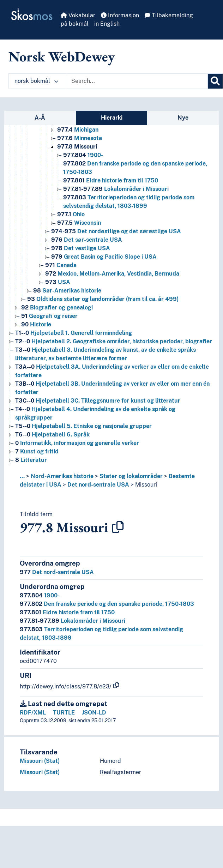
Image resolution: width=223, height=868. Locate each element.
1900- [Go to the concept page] (83, 155)
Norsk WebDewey (62, 56)
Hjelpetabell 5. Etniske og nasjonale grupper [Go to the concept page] (83, 426)
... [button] (22, 476)
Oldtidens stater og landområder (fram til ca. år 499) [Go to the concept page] (103, 299)
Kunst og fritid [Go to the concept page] (37, 451)
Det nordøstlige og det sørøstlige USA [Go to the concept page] (116, 231)
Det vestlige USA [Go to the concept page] (81, 248)
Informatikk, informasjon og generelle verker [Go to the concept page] (77, 443)
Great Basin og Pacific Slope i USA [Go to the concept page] (104, 257)
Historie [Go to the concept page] (36, 324)
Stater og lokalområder (131, 476)
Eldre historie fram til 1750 (67, 612)
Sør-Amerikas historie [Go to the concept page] (67, 291)
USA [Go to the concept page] (58, 282)
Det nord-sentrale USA (98, 485)
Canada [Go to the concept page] (61, 265)
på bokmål (75, 24)
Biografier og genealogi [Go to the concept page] (57, 308)
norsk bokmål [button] (36, 81)
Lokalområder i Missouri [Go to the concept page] (116, 189)
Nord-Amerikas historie (62, 476)
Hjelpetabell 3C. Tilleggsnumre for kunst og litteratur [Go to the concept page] (98, 401)
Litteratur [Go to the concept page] (31, 460)
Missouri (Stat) (40, 761)
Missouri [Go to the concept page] (77, 147)
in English (107, 24)
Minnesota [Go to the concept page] (80, 138)
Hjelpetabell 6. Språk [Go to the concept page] (52, 435)
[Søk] (215, 81)
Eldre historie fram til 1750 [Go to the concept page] (111, 180)
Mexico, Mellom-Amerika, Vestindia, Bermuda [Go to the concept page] (112, 274)
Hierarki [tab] (112, 118)
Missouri (146, 485)
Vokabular (78, 15)
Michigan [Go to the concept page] (78, 130)
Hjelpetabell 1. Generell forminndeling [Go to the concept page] (74, 333)
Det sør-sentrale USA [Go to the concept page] (87, 240)
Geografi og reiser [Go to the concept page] (49, 316)
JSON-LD (94, 713)
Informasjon (120, 15)
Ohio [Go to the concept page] (71, 214)
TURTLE (64, 713)
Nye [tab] (183, 118)
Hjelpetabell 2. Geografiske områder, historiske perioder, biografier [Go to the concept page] (114, 341)
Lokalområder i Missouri (73, 621)
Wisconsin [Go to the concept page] (79, 223)
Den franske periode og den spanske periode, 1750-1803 (107, 604)
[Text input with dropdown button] (137, 81)
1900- (40, 595)
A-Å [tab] (40, 118)
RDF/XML (33, 713)
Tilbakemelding (169, 15)
